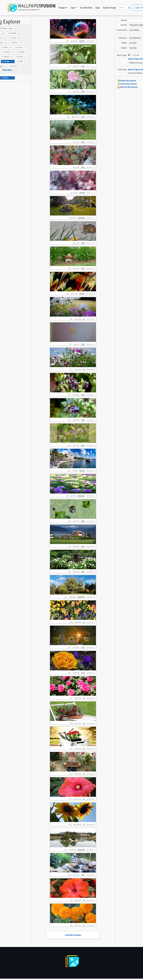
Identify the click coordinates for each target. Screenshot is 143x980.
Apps (98, 8)
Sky (8, 47)
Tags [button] (73, 8)
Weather (16, 33)
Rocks (17, 43)
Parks (23, 57)
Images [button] (62, 8)
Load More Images (73, 935)
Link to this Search (127, 84)
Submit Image (109, 8)
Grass (22, 47)
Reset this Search (127, 81)
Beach (10, 52)
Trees (16, 38)
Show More (7, 70)
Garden (9, 61)
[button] (32, 8)
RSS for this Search (128, 87)
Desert (9, 57)
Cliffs (23, 61)
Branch (16, 66)
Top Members (86, 8)
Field (24, 52)
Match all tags (136, 63)
